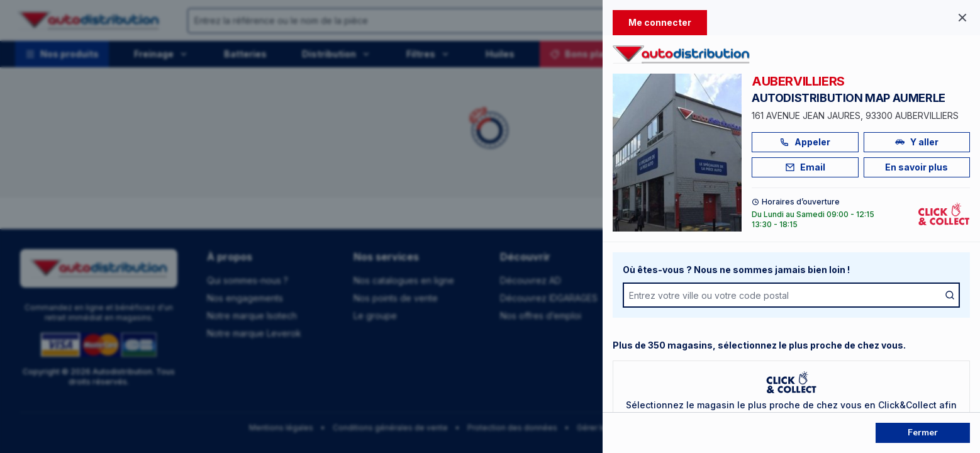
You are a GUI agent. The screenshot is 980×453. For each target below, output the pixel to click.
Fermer (923, 433)
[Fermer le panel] (962, 18)
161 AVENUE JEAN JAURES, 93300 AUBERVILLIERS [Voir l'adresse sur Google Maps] (855, 115)
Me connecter (660, 22)
